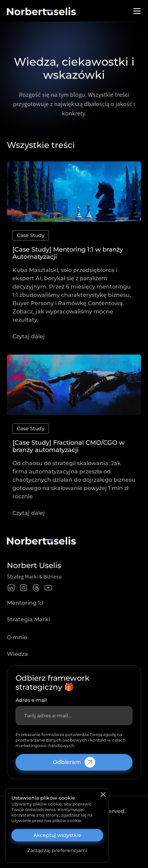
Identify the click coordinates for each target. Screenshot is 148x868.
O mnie (17, 637)
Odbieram (74, 762)
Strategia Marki (28, 619)
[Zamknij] (103, 794)
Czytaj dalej (29, 336)
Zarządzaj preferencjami (57, 850)
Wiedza (17, 654)
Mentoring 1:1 (25, 603)
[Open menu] (137, 11)
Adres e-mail (31, 700)
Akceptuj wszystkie (57, 835)
